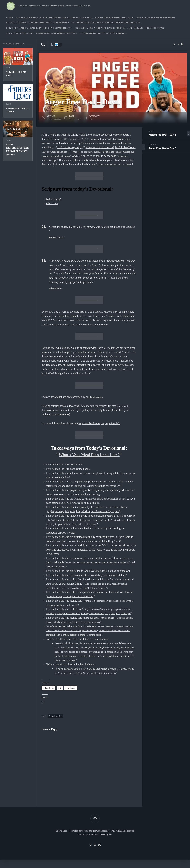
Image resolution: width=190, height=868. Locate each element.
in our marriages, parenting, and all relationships (73, 601)
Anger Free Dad (79, 139)
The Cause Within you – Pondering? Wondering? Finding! (42, 33)
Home (9, 17)
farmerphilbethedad (55, 119)
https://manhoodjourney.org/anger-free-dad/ (102, 428)
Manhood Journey (102, 139)
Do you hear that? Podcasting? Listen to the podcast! (106, 23)
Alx (110, 843)
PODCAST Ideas (155, 28)
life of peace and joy (72, 165)
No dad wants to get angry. (72, 147)
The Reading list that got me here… (104, 33)
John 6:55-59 (53, 208)
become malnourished (67, 571)
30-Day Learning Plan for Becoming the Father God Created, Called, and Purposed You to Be (75, 17)
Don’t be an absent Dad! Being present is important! (39, 28)
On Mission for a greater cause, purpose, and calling (109, 28)
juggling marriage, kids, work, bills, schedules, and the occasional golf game (88, 516)
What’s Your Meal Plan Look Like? (89, 459)
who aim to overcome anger (81, 160)
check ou (122, 410)
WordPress (93, 843)
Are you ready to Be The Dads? (156, 17)
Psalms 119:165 (54, 203)
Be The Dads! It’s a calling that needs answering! (37, 23)
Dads (8, 68)
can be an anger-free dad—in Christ (67, 169)
